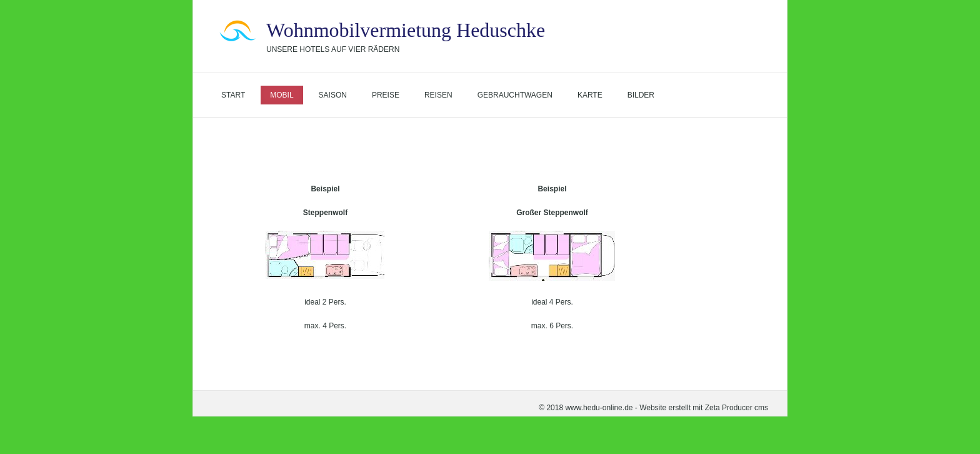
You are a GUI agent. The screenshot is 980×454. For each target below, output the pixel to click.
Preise (386, 95)
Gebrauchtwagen (515, 95)
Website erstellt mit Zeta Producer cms (704, 408)
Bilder (641, 95)
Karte (590, 95)
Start (233, 95)
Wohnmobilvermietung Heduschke (406, 30)
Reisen (438, 95)
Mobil (282, 95)
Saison (333, 95)
